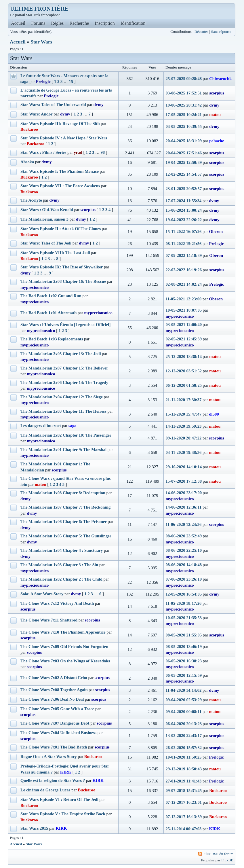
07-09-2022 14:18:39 (184, 255)
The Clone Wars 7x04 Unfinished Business (58, 733)
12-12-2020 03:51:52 (184, 371)
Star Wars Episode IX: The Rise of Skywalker (62, 267)
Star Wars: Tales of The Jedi (46, 243)
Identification (133, 23)
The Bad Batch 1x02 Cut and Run (51, 296)
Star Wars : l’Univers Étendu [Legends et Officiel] (65, 325)
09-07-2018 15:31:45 (184, 791)
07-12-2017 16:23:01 (184, 802)
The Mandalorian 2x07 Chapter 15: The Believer (64, 368)
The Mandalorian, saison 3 (44, 219)
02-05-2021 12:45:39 (184, 339)
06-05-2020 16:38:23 (184, 661)
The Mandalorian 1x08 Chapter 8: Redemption (63, 493)
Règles (58, 23)
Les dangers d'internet (41, 426)
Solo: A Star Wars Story (42, 594)
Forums (38, 23)
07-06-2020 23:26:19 (184, 579)
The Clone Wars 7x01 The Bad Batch (54, 747)
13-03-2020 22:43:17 (184, 736)
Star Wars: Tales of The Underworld (53, 105)
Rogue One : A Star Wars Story (49, 757)
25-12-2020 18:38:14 (184, 357)
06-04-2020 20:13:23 (184, 724)
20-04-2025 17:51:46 (184, 153)
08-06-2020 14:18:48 (184, 565)
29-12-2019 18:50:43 (184, 769)
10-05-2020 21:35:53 (184, 618)
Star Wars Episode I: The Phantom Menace (60, 171)
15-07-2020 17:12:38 (184, 481)
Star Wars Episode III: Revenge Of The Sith (60, 124)
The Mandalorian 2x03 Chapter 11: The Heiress (63, 411)
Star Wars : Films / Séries (43, 152)
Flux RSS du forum (218, 854)
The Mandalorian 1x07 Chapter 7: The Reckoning (65, 507)
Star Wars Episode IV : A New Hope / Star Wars (64, 138)
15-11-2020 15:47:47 (183, 414)
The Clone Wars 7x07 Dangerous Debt (55, 723)
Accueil (18, 23)
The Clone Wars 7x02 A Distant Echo (54, 678)
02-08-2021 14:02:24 (184, 284)
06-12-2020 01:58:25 (184, 385)
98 (103, 152)
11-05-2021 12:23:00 (183, 299)
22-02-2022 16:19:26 (184, 270)
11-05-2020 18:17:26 (183, 603)
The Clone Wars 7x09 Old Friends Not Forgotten (64, 647)
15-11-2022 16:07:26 (183, 232)
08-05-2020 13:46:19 (184, 647)
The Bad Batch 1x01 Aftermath (48, 313)
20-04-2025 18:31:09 (184, 141)
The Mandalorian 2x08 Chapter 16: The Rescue (63, 281)
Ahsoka (27, 162)
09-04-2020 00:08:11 (183, 712)
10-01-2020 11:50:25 (183, 757)
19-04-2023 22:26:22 (184, 220)
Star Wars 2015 (34, 828)
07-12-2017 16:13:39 (184, 817)
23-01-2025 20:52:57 (184, 189)
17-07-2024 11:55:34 (183, 201)
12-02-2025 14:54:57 (184, 174)
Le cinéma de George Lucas (45, 790)
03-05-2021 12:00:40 (184, 325)
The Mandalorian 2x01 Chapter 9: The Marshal (63, 450)
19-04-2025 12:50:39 (184, 162)
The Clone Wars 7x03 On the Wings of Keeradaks (65, 661)
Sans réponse (221, 32)
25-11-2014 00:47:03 (183, 829)
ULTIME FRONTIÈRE (39, 9)
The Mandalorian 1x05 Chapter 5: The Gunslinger (66, 536)
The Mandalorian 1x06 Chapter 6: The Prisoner (64, 522)
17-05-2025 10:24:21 (184, 115)
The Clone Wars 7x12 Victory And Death (57, 603)
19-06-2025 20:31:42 (184, 105)
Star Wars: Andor (37, 114)
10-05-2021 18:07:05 (184, 310)
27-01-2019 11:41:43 (183, 781)
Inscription (105, 23)
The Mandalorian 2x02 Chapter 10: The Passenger (66, 435)
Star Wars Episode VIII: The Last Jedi (55, 253)
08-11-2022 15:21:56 (183, 244)
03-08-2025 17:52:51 (184, 93)
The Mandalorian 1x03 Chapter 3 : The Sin (59, 565)
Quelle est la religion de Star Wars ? (53, 780)
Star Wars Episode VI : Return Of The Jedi (59, 799)
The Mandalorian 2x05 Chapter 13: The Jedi (61, 354)
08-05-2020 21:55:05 (184, 635)
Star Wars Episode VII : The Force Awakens (60, 186)
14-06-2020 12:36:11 (183, 507)
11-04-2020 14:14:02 (183, 690)
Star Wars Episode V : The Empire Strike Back (63, 814)
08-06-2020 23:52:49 (184, 536)
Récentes (201, 32)
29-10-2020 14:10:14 (184, 467)
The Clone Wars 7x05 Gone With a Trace (57, 709)
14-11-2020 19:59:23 (183, 426)
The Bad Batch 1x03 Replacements (52, 339)
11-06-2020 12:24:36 (183, 524)
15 (71, 82)
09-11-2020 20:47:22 (183, 438)
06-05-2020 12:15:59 (184, 675)
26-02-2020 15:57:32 (184, 748)
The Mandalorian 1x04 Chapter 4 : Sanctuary (62, 550)
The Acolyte (31, 200)
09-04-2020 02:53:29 (184, 700)
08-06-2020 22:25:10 (184, 550)
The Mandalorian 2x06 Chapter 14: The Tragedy (64, 382)
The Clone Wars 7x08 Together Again (54, 690)
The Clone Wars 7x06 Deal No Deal (52, 699)
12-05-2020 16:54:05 (184, 594)
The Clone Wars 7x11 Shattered (49, 620)
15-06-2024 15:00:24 (184, 210)
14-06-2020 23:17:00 (184, 493)
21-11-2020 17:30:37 (183, 400)
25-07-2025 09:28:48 (184, 79)
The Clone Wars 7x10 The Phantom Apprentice (63, 632)
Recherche (79, 23)
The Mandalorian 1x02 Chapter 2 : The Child (61, 579)
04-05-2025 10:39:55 (184, 126)
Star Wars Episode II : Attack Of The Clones (61, 229)
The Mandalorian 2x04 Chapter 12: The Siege (62, 397)
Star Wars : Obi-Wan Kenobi (47, 210)
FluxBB (227, 860)
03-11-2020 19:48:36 (183, 452)
